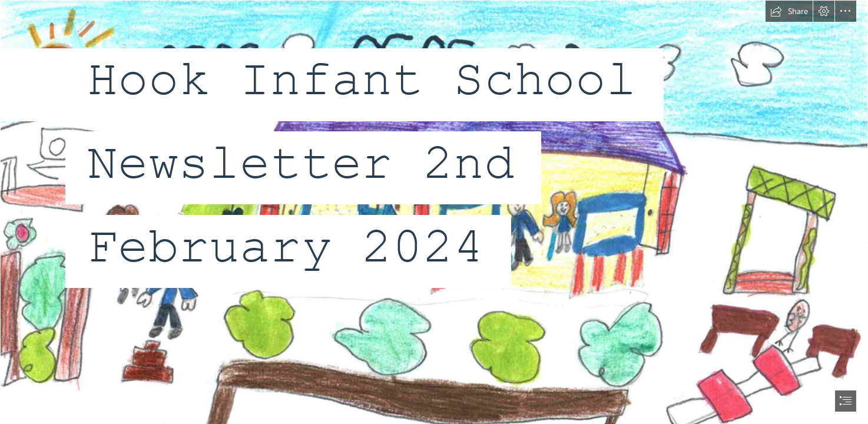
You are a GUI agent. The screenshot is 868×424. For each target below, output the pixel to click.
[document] (434, 212)
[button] (789, 11)
